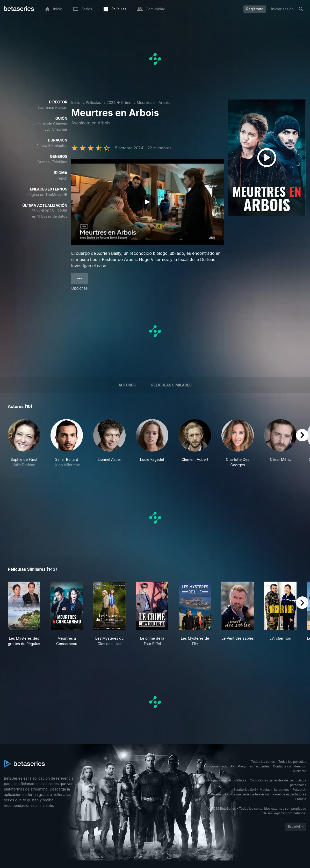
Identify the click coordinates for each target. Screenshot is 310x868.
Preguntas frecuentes (254, 766)
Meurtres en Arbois (153, 103)
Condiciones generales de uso (272, 780)
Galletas (240, 780)
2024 (111, 103)
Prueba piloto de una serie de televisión (240, 794)
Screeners (282, 790)
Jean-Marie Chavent (50, 124)
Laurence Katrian (53, 107)
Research (299, 790)
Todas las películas (292, 762)
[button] (24, 443)
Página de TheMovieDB (47, 195)
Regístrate (255, 9)
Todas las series (263, 762)
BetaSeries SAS (245, 790)
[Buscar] (301, 9)
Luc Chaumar (56, 129)
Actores (127, 385)
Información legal (218, 780)
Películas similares (171, 385)
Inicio (76, 103)
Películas (93, 103)
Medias (265, 790)
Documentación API (221, 766)
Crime (126, 103)
